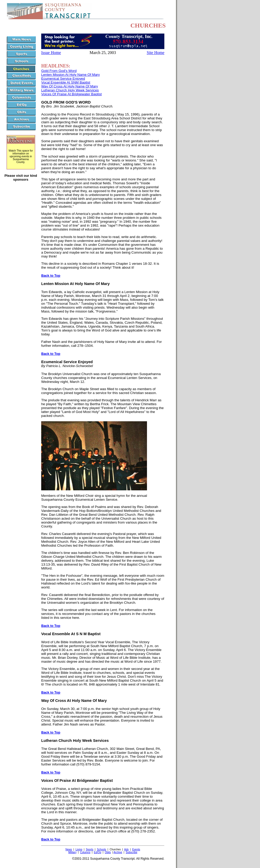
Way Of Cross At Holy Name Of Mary (70, 86)
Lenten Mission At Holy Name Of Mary (71, 75)
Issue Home (51, 53)
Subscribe (131, 852)
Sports (90, 849)
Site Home (156, 53)
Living (79, 849)
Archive (118, 852)
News (69, 849)
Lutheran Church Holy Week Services (70, 90)
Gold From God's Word (59, 71)
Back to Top (51, 276)
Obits (108, 852)
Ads (126, 849)
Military (73, 852)
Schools (102, 849)
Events (136, 849)
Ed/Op (97, 852)
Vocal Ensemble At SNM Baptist (66, 82)
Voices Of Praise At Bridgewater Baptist (71, 94)
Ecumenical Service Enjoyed (63, 79)
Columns (85, 852)
